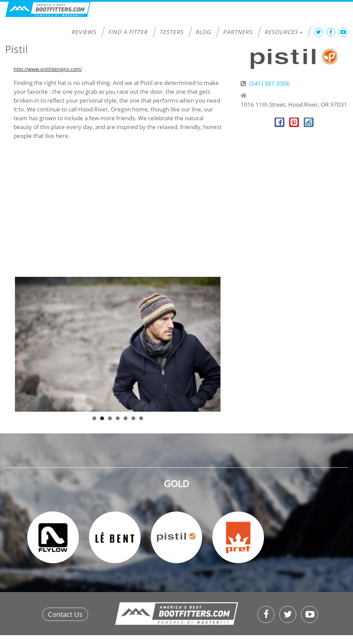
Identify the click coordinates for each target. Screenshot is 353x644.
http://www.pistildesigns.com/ (48, 69)
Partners (238, 32)
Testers (171, 32)
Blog (203, 32)
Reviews (84, 32)
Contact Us (65, 614)
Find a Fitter (128, 32)
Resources (283, 32)
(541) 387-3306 (270, 83)
